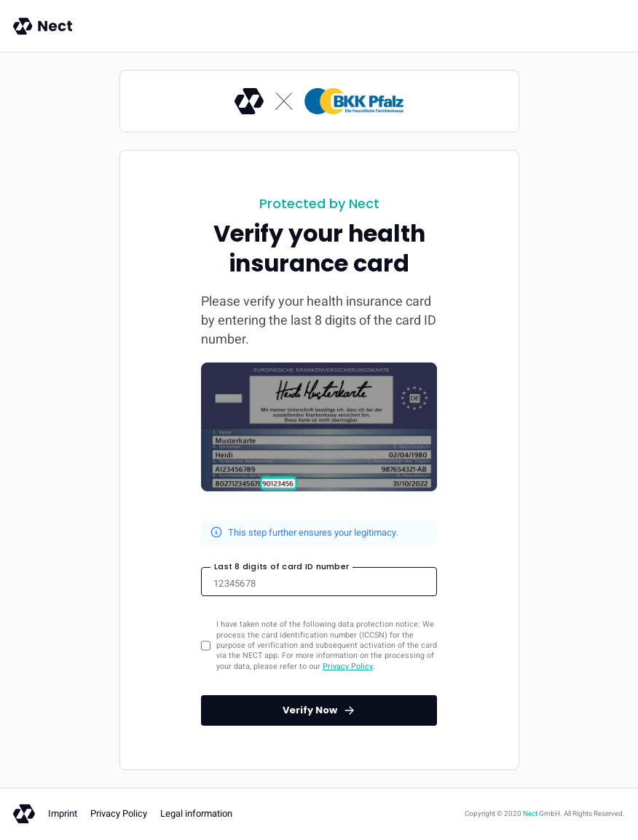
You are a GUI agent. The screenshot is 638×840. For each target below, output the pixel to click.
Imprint (63, 813)
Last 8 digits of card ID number (281, 566)
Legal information (196, 813)
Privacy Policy (348, 667)
